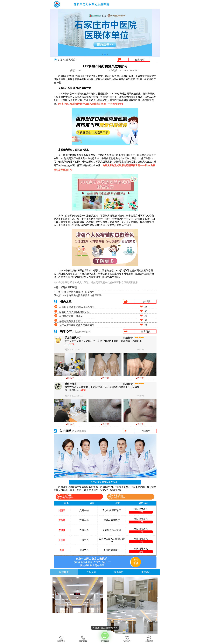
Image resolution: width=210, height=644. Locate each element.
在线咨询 (105, 637)
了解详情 (146, 302)
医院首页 (61, 639)
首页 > (61, 60)
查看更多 (146, 331)
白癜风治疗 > (71, 60)
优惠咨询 (149, 639)
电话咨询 (83, 639)
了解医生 (146, 431)
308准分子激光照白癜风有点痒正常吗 (82, 295)
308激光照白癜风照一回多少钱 (79, 292)
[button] (103, 54)
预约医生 (127, 639)
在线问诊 (140, 60)
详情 (72, 344)
